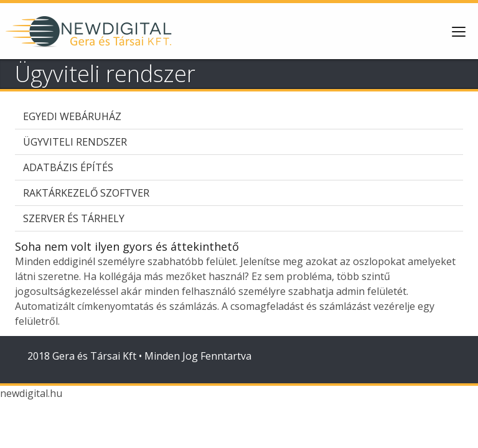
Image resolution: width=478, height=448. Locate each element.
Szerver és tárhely (74, 218)
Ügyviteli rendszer (75, 142)
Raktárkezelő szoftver (86, 193)
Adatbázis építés (68, 167)
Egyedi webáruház (72, 116)
